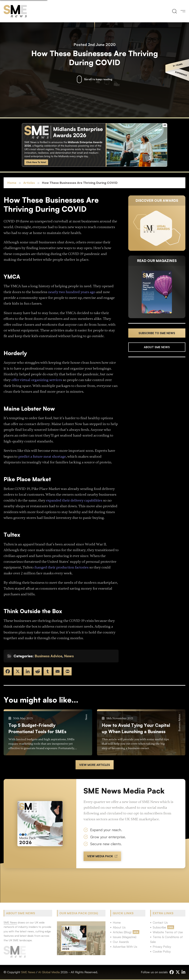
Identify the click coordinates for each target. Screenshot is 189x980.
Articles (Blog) (122, 932)
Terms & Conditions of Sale (166, 939)
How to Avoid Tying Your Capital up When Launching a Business (136, 728)
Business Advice (48, 656)
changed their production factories (61, 567)
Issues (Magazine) (125, 937)
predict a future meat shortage (42, 457)
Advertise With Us (125, 947)
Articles (29, 183)
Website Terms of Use (168, 932)
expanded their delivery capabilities (74, 500)
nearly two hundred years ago (72, 292)
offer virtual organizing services (37, 380)
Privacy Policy (162, 947)
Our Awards (121, 942)
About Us (119, 927)
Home (12, 183)
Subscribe (159, 927)
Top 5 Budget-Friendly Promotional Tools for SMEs (37, 728)
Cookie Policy (162, 951)
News (69, 656)
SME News (28, 972)
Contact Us (160, 922)
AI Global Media (49, 972)
